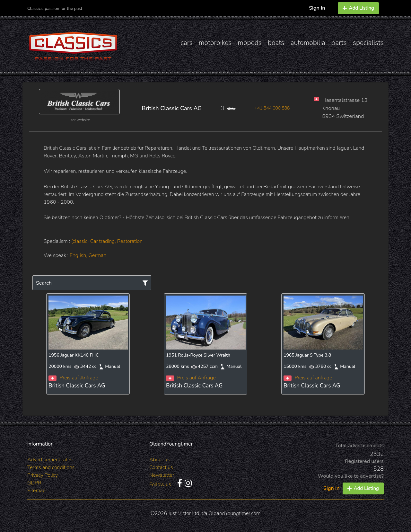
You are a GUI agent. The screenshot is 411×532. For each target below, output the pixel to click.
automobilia (308, 43)
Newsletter (162, 475)
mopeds (250, 43)
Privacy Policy (43, 475)
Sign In (317, 8)
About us (159, 460)
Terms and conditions (51, 467)
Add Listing (358, 8)
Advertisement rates (50, 460)
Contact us (161, 467)
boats (276, 43)
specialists (368, 43)
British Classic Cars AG (172, 108)
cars (187, 43)
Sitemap (36, 491)
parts (339, 43)
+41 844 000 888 (272, 108)
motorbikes (215, 43)
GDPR (34, 483)
